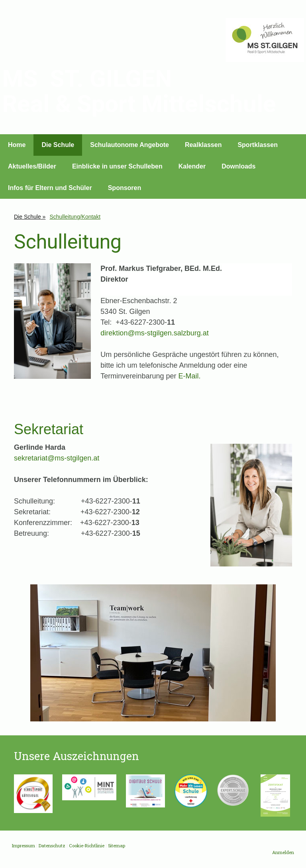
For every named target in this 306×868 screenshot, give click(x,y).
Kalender (192, 166)
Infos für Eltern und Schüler (50, 188)
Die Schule (58, 145)
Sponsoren (125, 188)
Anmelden (283, 852)
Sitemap (117, 845)
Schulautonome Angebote (129, 145)
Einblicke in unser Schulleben (117, 166)
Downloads (238, 166)
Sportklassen (257, 145)
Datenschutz (52, 845)
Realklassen (203, 145)
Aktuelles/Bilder (32, 166)
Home (17, 145)
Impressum (24, 845)
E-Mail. (189, 376)
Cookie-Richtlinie (87, 845)
